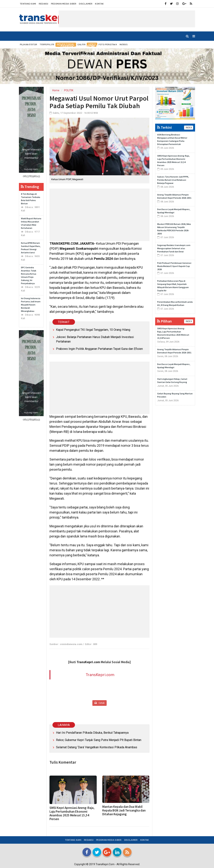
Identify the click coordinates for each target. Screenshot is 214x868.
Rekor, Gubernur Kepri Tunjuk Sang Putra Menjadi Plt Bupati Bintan (99, 740)
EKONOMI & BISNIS (95, 46)
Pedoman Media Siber (64, 4)
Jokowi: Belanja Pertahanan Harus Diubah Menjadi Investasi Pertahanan (95, 339)
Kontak (99, 4)
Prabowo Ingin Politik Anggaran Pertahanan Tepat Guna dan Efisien (99, 349)
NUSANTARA (46, 46)
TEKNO (171, 46)
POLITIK (69, 90)
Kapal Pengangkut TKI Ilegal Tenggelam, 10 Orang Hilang (93, 330)
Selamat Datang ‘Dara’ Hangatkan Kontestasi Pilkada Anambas (97, 747)
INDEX (189, 128)
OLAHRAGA (153, 46)
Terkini (164, 127)
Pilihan (164, 321)
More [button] (85, 56)
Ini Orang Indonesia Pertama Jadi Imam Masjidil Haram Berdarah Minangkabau (31, 305)
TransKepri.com (100, 675)
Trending (30, 187)
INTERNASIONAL (127, 46)
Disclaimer (86, 4)
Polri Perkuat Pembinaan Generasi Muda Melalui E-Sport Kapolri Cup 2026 (174, 266)
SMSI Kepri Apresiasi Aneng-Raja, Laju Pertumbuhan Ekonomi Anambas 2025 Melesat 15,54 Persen (72, 813)
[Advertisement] (127, 19)
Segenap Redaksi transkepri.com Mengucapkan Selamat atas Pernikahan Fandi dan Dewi (174, 248)
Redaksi (44, 4)
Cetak (100, 703)
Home (25, 46)
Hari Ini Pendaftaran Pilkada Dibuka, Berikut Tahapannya (92, 733)
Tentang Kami (28, 4)
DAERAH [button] (67, 47)
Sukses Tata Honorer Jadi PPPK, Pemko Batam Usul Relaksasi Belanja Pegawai (173, 180)
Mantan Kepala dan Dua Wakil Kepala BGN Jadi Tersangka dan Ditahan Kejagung (124, 810)
